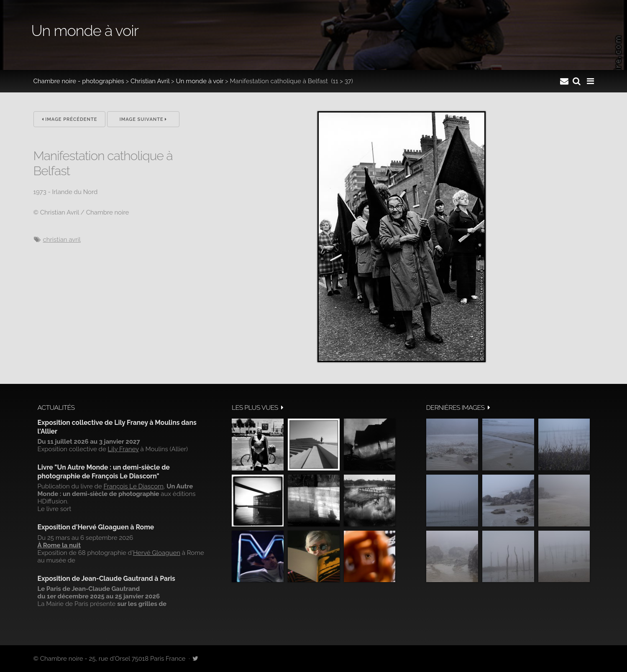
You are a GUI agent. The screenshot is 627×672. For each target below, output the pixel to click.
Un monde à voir (200, 81)
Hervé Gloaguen (157, 553)
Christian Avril (150, 81)
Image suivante (143, 119)
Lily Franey (123, 449)
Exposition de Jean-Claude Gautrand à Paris (106, 579)
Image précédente (70, 119)
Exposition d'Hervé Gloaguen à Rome (96, 527)
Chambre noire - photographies (79, 81)
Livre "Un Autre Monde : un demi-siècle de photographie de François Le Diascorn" (104, 471)
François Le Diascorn (134, 486)
